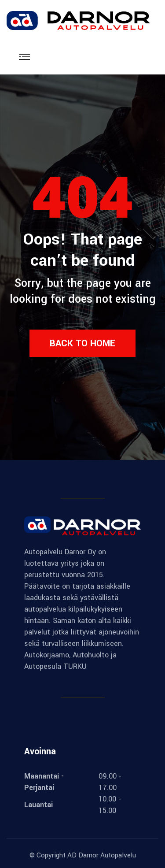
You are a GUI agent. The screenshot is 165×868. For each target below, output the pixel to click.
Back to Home (82, 343)
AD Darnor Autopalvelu (102, 855)
